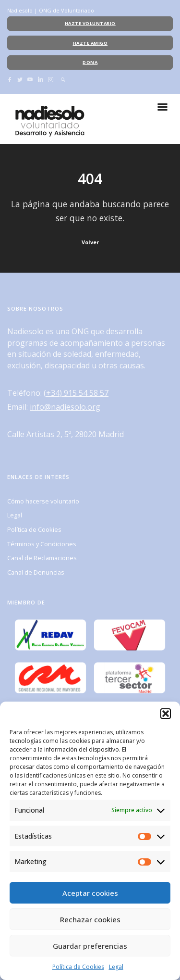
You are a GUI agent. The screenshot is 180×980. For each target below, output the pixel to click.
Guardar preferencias (90, 946)
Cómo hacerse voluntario (43, 501)
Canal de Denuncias (36, 572)
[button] (166, 714)
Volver (90, 242)
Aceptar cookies (90, 893)
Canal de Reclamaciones (42, 558)
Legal (116, 967)
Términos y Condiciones (42, 544)
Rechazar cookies (90, 919)
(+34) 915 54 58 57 (76, 393)
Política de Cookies (78, 967)
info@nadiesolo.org (65, 407)
